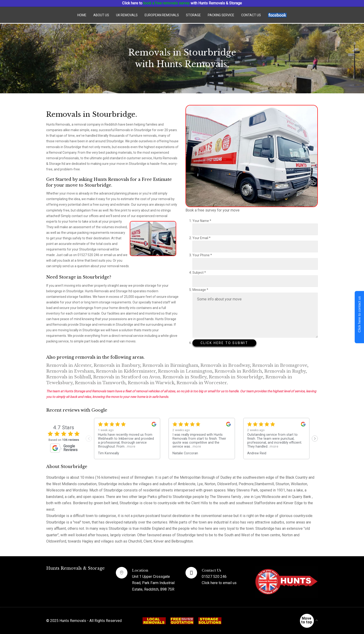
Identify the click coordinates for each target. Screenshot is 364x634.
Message (200, 290)
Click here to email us (219, 583)
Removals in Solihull (69, 377)
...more (130, 447)
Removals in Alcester (69, 365)
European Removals (162, 15)
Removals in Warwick (151, 383)
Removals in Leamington (185, 371)
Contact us (251, 15)
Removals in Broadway (225, 365)
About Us (101, 15)
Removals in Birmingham (170, 365)
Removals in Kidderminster (126, 371)
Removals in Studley (185, 377)
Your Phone (202, 255)
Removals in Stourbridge (236, 377)
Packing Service (221, 15)
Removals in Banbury (117, 365)
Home (82, 15)
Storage (193, 15)
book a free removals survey (166, 3)
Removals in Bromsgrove (280, 365)
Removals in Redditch (238, 371)
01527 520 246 (214, 577)
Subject (199, 273)
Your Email (201, 238)
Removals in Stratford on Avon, (127, 377)
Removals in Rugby (285, 371)
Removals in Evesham (70, 371)
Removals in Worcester (202, 383)
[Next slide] (315, 439)
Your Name (202, 221)
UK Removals (127, 15)
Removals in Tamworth (100, 383)
